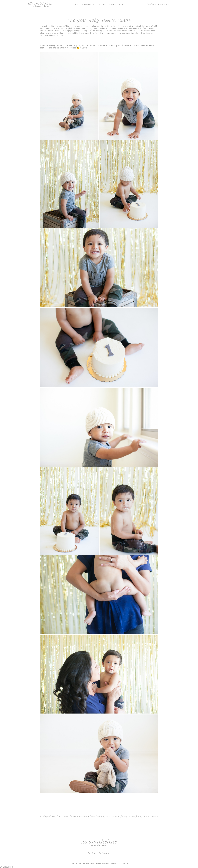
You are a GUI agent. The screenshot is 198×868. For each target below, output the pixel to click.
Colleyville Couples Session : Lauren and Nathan (66, 816)
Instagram (163, 4)
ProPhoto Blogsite (120, 864)
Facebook (152, 4)
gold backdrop (78, 33)
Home (77, 4)
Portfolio (86, 4)
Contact (113, 4)
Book (121, 4)
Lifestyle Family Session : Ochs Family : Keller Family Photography (123, 816)
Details (103, 4)
